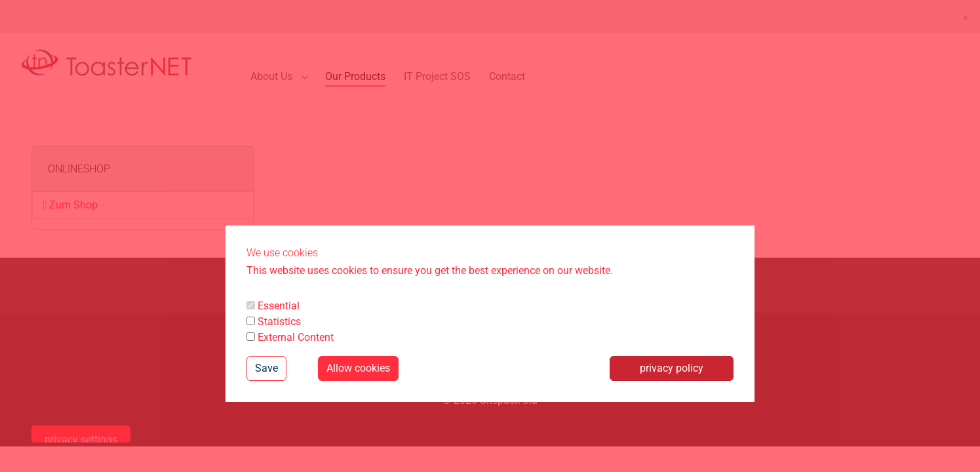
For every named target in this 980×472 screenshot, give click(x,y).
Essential (273, 306)
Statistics (274, 322)
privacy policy (672, 368)
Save (266, 368)
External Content (290, 337)
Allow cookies (358, 368)
